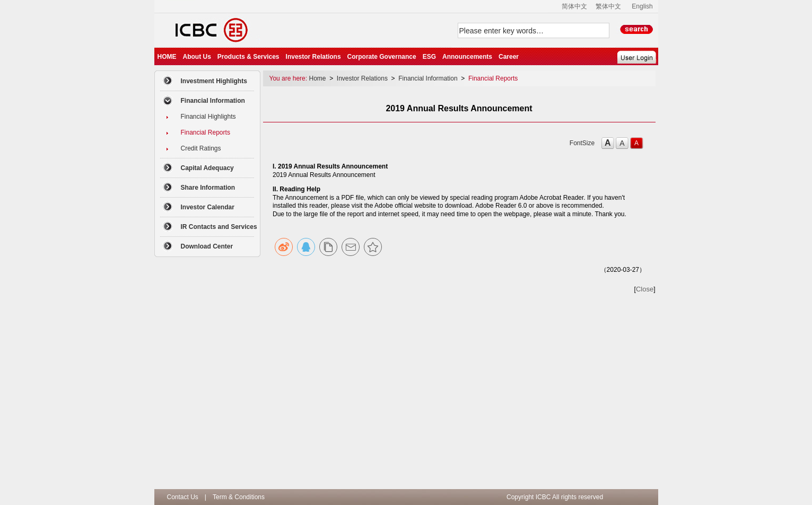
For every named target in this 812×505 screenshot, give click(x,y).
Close (645, 289)
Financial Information (428, 78)
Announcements (467, 57)
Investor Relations (313, 57)
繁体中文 (608, 6)
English (642, 6)
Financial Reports (493, 78)
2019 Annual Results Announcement (324, 175)
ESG (429, 57)
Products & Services (248, 57)
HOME (167, 57)
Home (318, 78)
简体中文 (574, 6)
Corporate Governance (382, 57)
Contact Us (183, 497)
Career (509, 57)
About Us (197, 57)
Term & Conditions (239, 497)
